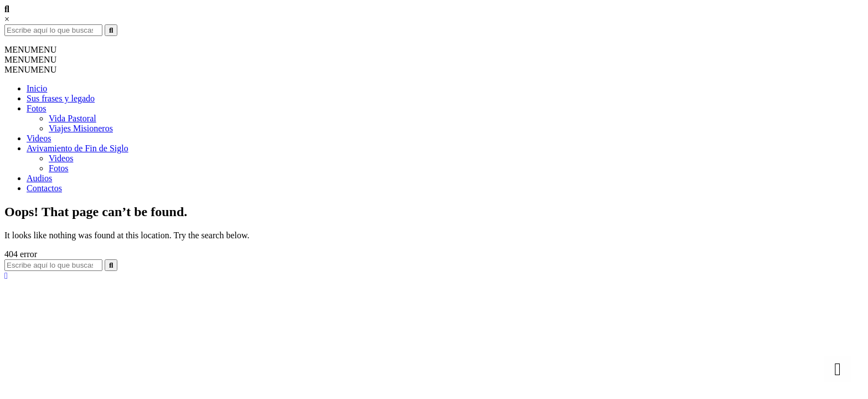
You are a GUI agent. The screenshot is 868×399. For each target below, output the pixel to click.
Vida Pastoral (73, 118)
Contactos (44, 188)
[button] (30, 50)
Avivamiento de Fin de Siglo (77, 148)
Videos (39, 138)
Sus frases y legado (61, 98)
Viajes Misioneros (81, 128)
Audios (39, 178)
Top (842, 373)
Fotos (37, 108)
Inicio (37, 88)
